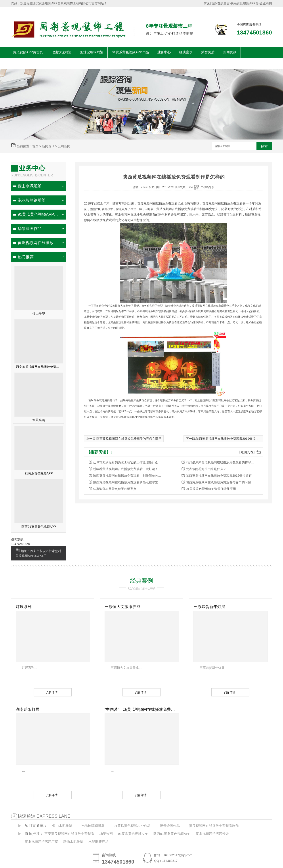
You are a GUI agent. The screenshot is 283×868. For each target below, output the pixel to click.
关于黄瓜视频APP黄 (28, 63)
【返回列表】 (247, 452)
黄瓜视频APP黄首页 (28, 52)
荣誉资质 (208, 52)
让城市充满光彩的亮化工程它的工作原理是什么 (126, 462)
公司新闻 (64, 146)
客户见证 (58, 63)
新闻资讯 (230, 52)
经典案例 (186, 52)
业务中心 (164, 52)
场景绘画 (39, 420)
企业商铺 (266, 3)
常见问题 (210, 3)
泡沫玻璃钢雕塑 (92, 52)
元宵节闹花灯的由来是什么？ (206, 469)
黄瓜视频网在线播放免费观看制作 (38, 243)
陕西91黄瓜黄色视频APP (39, 527)
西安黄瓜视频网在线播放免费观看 (39, 367)
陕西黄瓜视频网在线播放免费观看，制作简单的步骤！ (128, 476)
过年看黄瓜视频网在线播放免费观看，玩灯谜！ (126, 469)
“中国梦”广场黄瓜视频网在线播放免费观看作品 (141, 709)
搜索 (264, 146)
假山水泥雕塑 (61, 52)
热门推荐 (26, 257)
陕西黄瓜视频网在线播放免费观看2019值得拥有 (229, 439)
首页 (35, 146)
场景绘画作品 (30, 229)
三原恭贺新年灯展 (209, 607)
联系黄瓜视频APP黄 (245, 3)
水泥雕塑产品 (98, 842)
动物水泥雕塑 (73, 842)
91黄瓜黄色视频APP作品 (130, 52)
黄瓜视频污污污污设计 (212, 834)
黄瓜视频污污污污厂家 (41, 842)
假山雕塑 (39, 314)
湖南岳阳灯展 (28, 709)
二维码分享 (207, 187)
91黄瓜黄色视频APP (39, 473)
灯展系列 (24, 607)
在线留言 (224, 3)
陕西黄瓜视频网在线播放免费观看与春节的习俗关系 (221, 482)
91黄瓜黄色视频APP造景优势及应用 (211, 489)
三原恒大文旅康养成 (122, 607)
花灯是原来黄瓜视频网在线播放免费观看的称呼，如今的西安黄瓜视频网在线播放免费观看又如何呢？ (221, 462)
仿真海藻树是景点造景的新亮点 (115, 489)
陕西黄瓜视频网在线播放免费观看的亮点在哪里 (129, 439)
